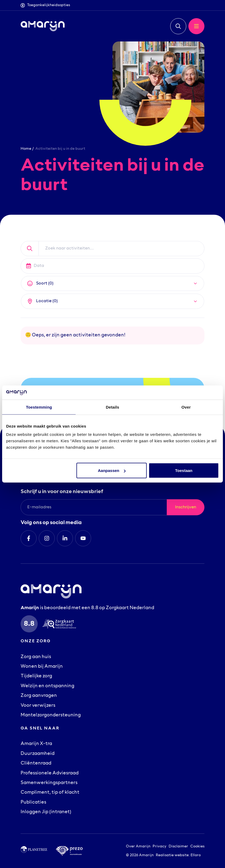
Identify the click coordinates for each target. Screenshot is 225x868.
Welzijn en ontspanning (47, 686)
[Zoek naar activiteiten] (121, 249)
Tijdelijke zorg (36, 676)
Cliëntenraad (36, 763)
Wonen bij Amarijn (42, 667)
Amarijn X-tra (36, 744)
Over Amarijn (138, 846)
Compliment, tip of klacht (50, 793)
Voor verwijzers (38, 706)
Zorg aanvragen (39, 696)
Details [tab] (112, 407)
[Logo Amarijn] (43, 26)
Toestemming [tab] (39, 407)
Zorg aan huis (36, 657)
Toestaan (184, 471)
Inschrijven (186, 507)
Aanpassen (112, 471)
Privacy (160, 846)
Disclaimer (178, 846)
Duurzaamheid (38, 754)
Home (26, 149)
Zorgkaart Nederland (130, 608)
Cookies (197, 846)
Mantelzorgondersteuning (51, 715)
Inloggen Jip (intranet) (46, 812)
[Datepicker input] (112, 266)
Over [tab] (186, 407)
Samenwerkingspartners (49, 783)
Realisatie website (172, 855)
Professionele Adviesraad (50, 773)
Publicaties (33, 802)
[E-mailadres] (94, 507)
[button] (178, 26)
